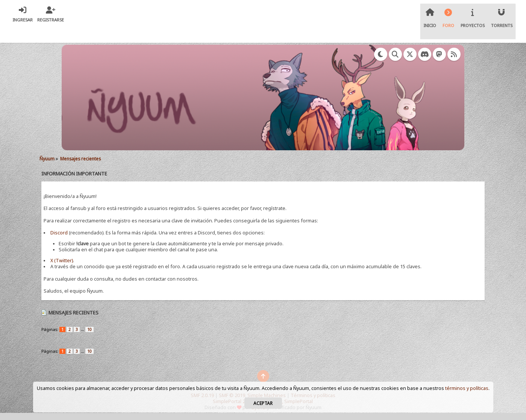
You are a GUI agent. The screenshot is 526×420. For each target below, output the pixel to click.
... (83, 329)
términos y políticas (467, 388)
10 (89, 329)
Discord (59, 233)
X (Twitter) (62, 261)
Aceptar (263, 403)
